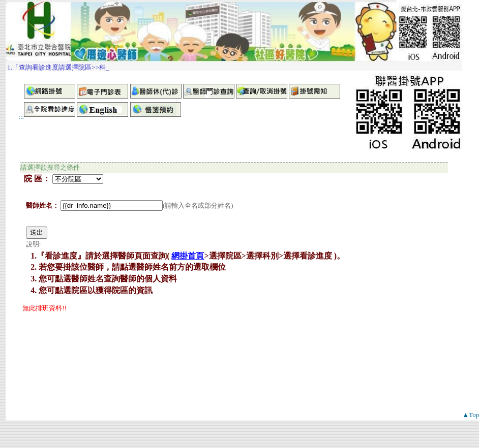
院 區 (33, 179)
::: (21, 117)
